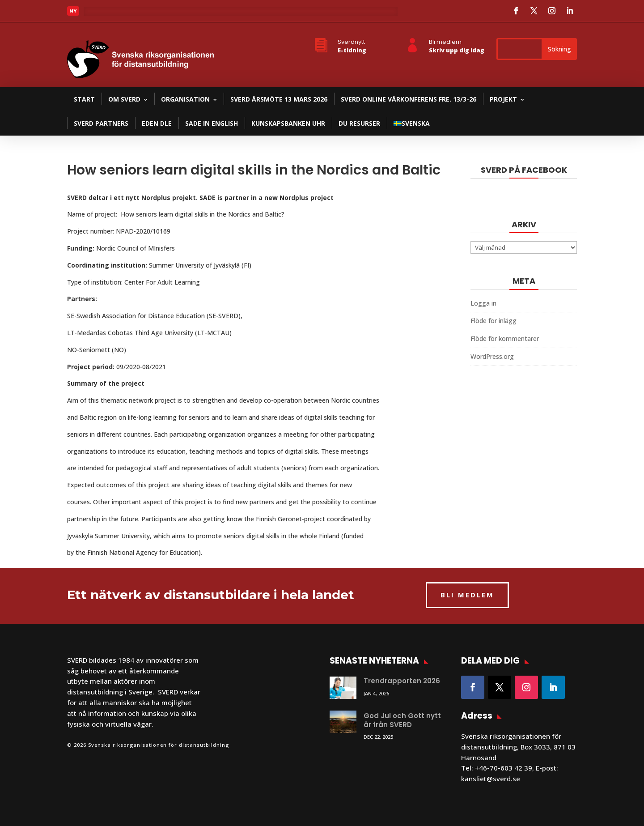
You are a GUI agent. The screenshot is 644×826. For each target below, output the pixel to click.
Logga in (483, 303)
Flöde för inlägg (494, 321)
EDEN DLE (157, 123)
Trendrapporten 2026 (402, 681)
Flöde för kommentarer (505, 338)
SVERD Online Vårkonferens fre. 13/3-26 (409, 99)
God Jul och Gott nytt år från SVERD (402, 720)
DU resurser (359, 123)
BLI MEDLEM (467, 595)
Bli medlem (445, 42)
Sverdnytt (351, 42)
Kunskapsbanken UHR (288, 123)
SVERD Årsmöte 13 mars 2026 (279, 99)
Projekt (503, 99)
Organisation (185, 99)
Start (84, 99)
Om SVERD (124, 99)
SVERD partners (101, 123)
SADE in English (212, 123)
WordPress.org (492, 356)
